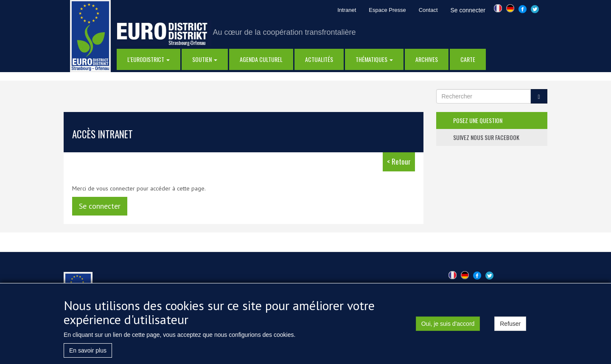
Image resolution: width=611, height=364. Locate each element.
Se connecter (468, 10)
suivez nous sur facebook (486, 137)
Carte (468, 59)
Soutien (205, 59)
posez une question (478, 120)
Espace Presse (387, 10)
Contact (428, 10)
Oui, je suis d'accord (448, 326)
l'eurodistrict (149, 59)
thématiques (374, 59)
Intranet (347, 10)
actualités (319, 59)
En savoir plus (88, 353)
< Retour (399, 161)
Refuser (510, 326)
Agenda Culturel (261, 59)
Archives (427, 59)
